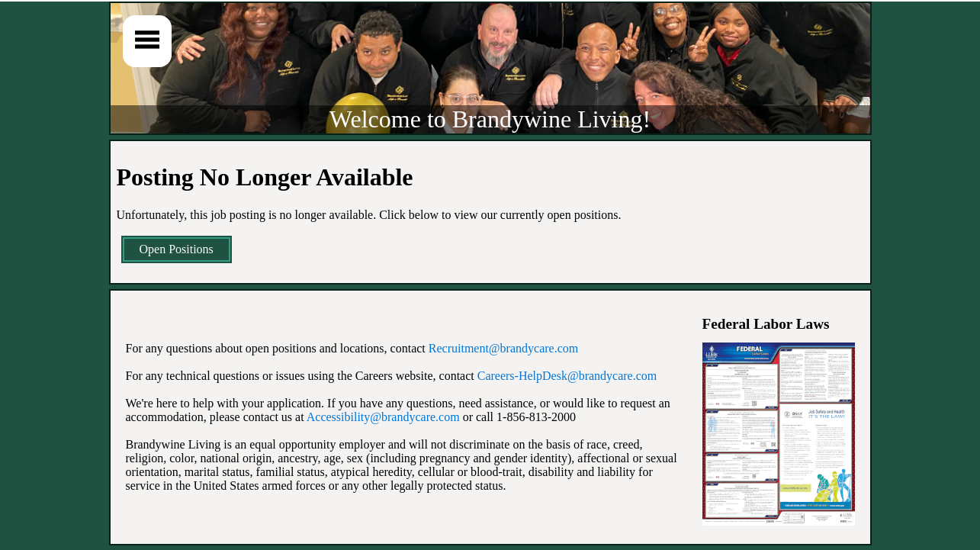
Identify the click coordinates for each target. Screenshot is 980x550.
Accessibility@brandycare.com (383, 417)
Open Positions (177, 249)
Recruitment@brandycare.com (503, 348)
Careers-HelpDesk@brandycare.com (567, 376)
